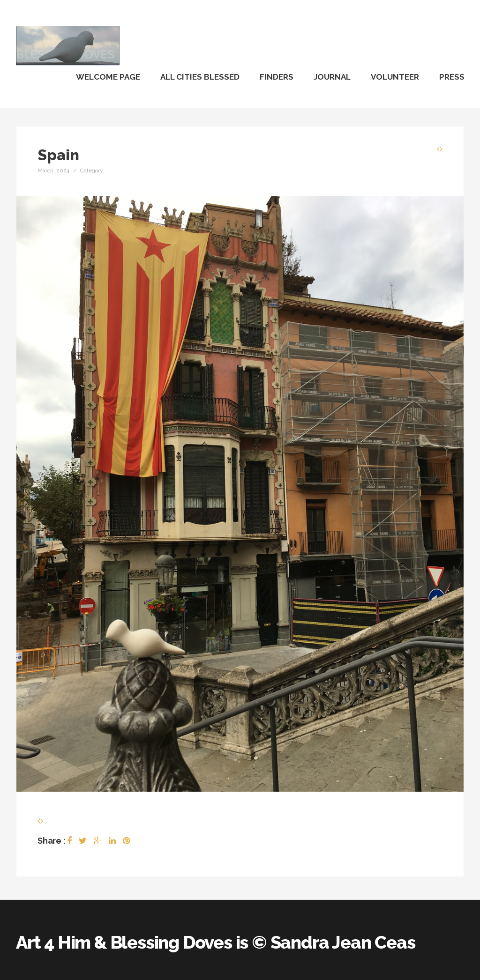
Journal (332, 77)
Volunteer (395, 77)
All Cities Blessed (200, 77)
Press (452, 77)
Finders (277, 77)
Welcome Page (108, 77)
